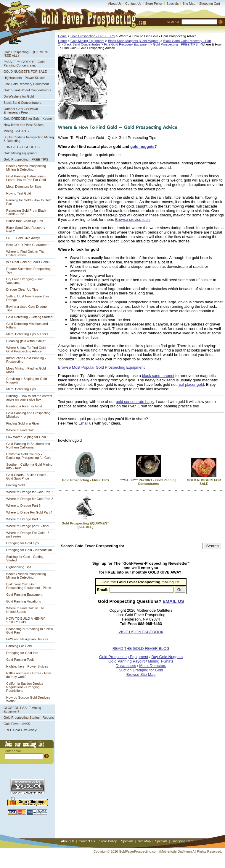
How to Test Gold (19, 193)
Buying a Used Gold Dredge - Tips (28, 308)
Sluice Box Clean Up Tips (25, 221)
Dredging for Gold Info (22, 653)
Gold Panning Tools (20, 660)
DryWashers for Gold (19, 96)
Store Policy (154, 4)
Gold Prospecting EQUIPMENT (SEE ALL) (26, 54)
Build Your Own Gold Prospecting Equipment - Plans (29, 586)
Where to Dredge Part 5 (23, 519)
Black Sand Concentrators (22, 103)
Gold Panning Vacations (24, 601)
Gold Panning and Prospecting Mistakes (28, 415)
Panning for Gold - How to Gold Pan (29, 202)
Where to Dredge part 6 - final (28, 526)
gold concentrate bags (135, 402)
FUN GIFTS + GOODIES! (22, 147)
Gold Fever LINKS (17, 724)
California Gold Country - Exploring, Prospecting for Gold (29, 456)
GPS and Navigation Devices (27, 639)
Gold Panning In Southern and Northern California (28, 446)
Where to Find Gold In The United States (25, 253)
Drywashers (126, 666)
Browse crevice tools (133, 220)
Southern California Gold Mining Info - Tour (29, 466)
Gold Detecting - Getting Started (29, 317)
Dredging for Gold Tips (22, 543)
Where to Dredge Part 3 (23, 506)
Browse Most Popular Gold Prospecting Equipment (101, 367)
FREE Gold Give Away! (23, 238)
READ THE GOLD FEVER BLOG (141, 648)
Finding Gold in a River (23, 423)
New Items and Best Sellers (24, 125)
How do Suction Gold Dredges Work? (28, 699)
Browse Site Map (141, 675)
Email (83, 423)
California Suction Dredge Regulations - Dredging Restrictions (25, 687)
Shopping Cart (210, 4)
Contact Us (133, 4)
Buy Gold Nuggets (167, 657)
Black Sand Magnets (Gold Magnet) (134, 41)
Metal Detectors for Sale (24, 187)
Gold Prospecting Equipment (124, 657)
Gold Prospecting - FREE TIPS (26, 159)
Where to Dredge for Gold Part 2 (30, 499)
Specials (173, 4)
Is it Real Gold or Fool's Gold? (28, 262)
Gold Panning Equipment (24, 595)
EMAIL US (173, 601)
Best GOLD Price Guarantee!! (28, 245)
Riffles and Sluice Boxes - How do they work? (28, 675)
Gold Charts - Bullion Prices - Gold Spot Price (27, 477)
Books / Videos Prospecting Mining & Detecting (29, 139)
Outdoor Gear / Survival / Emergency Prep (22, 111)
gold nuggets (142, 146)
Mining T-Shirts (161, 661)
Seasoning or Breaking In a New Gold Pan (30, 631)
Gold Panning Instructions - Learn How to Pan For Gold (26, 178)
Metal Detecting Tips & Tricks (27, 334)
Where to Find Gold (20, 430)
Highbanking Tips (19, 567)
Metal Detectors (153, 666)
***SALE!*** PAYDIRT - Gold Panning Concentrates (24, 64)
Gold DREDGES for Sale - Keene (28, 119)
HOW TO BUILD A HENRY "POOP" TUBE (26, 620)
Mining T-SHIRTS (16, 131)
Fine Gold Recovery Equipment (26, 84)
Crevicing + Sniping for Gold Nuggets (26, 380)
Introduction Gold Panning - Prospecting (26, 360)
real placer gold (191, 384)
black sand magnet (158, 376)
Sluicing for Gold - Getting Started (25, 558)
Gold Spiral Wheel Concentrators (27, 90)
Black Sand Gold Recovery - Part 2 (27, 229)
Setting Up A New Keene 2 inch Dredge (29, 298)
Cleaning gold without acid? (26, 341)
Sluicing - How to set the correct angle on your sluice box (29, 398)
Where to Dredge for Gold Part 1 (30, 492)
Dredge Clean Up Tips (22, 289)
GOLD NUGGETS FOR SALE (25, 72)
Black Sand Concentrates (82, 44)
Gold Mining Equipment (20, 153)
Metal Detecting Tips (21, 389)
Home (62, 36)
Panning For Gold (19, 646)
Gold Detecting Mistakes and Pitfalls (27, 325)
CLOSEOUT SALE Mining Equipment (22, 710)
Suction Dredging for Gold (141, 670)
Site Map (189, 4)
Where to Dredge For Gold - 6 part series (28, 535)
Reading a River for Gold (24, 406)
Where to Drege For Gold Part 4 (29, 512)
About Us (115, 4)
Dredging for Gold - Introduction (29, 550)
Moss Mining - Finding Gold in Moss (28, 370)
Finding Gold (15, 485)
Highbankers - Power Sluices (24, 78)
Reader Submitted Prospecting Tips (28, 271)
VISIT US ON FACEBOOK (141, 632)
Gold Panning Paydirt (127, 661)
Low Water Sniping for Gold (26, 437)
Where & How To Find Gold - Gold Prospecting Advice (27, 349)
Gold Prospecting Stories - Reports (29, 718)
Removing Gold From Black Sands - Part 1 (26, 212)
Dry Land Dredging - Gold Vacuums (25, 281)
